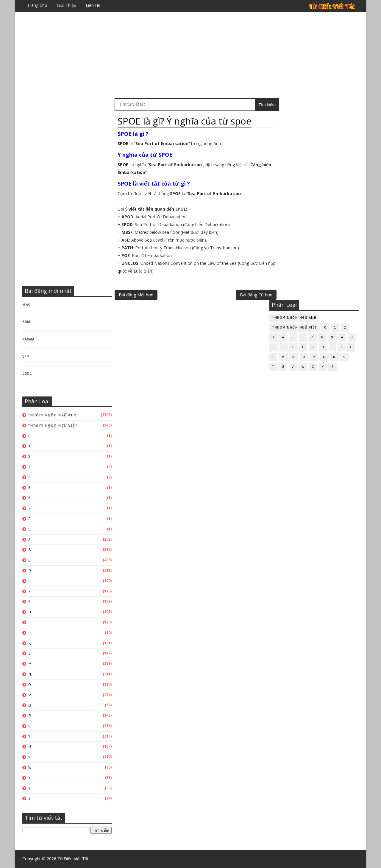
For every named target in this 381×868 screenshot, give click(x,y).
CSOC (27, 374)
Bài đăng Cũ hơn (244, 295)
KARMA (28, 339)
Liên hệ (93, 5)
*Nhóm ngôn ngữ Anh (53, 415)
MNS (26, 305)
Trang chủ (37, 5)
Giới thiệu (67, 5)
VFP (26, 357)
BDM (26, 322)
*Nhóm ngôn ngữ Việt (53, 426)
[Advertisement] (190, 55)
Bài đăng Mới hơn (136, 295)
